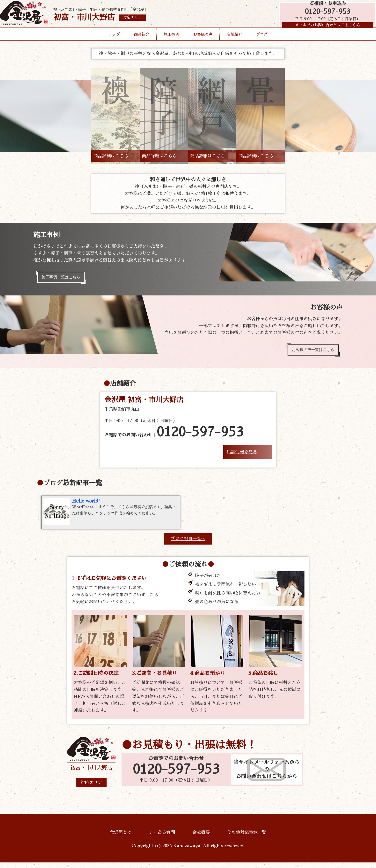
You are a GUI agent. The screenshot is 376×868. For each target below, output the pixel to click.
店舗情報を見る (242, 456)
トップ (114, 42)
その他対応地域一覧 (247, 838)
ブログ (262, 42)
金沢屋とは (121, 838)
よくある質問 (162, 838)
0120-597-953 (325, 15)
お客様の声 (203, 42)
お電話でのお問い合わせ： (174, 437)
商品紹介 (142, 42)
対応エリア (91, 788)
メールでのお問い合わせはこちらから (325, 30)
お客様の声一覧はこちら (310, 353)
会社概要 (201, 838)
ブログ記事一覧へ (188, 545)
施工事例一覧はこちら (64, 278)
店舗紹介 (234, 42)
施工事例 (171, 42)
